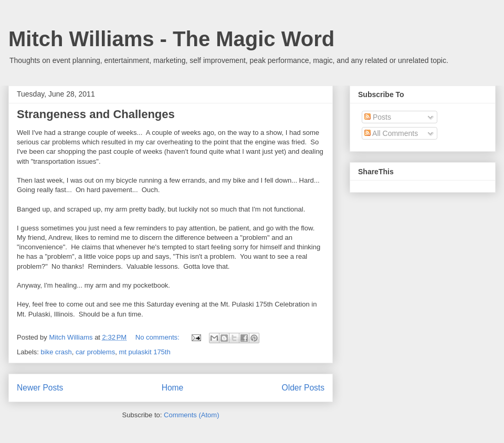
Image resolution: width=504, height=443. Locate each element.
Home (173, 388)
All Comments (391, 133)
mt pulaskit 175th (144, 352)
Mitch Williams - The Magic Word (171, 39)
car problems (95, 352)
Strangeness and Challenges (96, 114)
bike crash (56, 352)
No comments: (158, 337)
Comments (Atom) (191, 415)
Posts (378, 117)
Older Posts (303, 388)
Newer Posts (40, 388)
